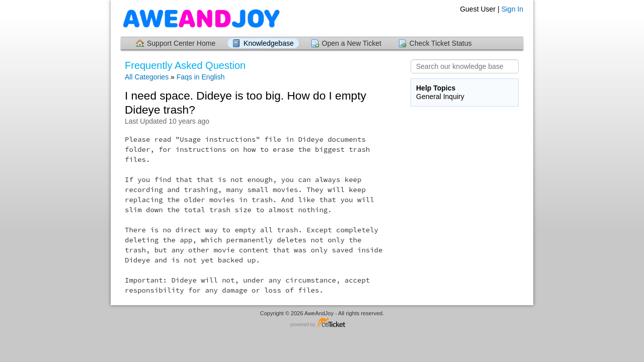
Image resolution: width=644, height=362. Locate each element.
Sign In (512, 9)
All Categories (147, 77)
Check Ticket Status (441, 43)
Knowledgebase (269, 43)
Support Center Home (181, 43)
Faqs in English (201, 77)
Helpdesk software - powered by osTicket (322, 323)
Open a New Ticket (352, 43)
